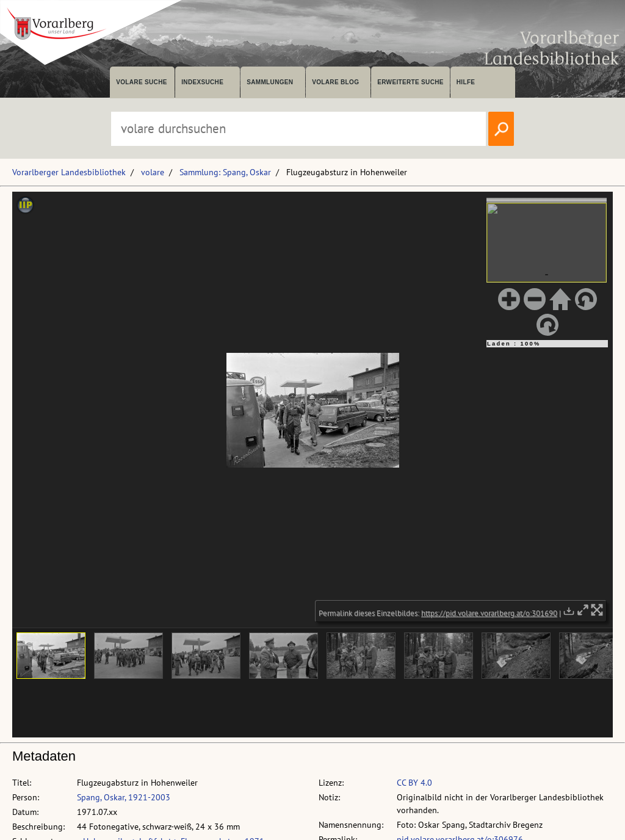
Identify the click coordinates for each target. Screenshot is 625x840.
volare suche (142, 82)
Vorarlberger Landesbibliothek (69, 172)
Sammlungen (270, 82)
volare (153, 172)
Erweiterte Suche (410, 82)
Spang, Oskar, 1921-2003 (124, 797)
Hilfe (466, 82)
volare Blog (335, 82)
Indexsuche (202, 82)
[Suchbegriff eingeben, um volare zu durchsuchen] (298, 129)
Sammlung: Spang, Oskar (225, 172)
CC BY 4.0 (414, 783)
